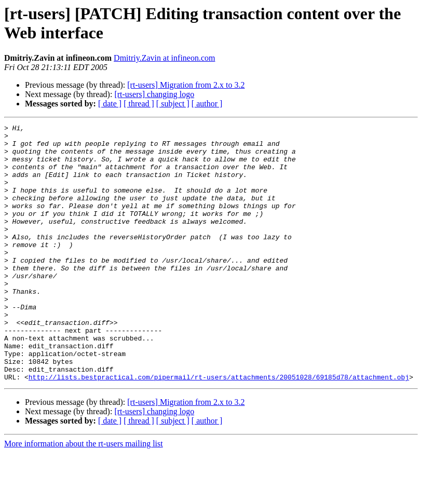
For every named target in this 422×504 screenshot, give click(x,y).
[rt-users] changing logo (154, 94)
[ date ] (110, 104)
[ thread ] (139, 104)
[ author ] (207, 104)
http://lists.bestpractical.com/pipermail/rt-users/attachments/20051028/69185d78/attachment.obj (219, 428)
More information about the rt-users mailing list (84, 495)
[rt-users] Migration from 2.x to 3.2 (186, 85)
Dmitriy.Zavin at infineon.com (164, 58)
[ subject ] (173, 104)
